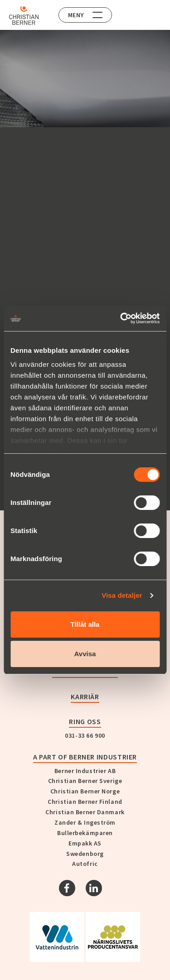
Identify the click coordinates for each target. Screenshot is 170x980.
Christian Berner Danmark (85, 812)
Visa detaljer (122, 595)
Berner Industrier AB (85, 771)
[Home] (24, 15)
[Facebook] (67, 888)
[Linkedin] (94, 888)
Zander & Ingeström (85, 822)
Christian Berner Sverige (85, 781)
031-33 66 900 (85, 735)
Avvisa (85, 654)
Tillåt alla (85, 624)
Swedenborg (85, 854)
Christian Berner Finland (85, 802)
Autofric (85, 864)
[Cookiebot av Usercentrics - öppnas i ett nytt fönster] (121, 318)
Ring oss (85, 721)
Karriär (85, 697)
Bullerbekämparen (85, 833)
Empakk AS (85, 843)
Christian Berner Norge (85, 791)
